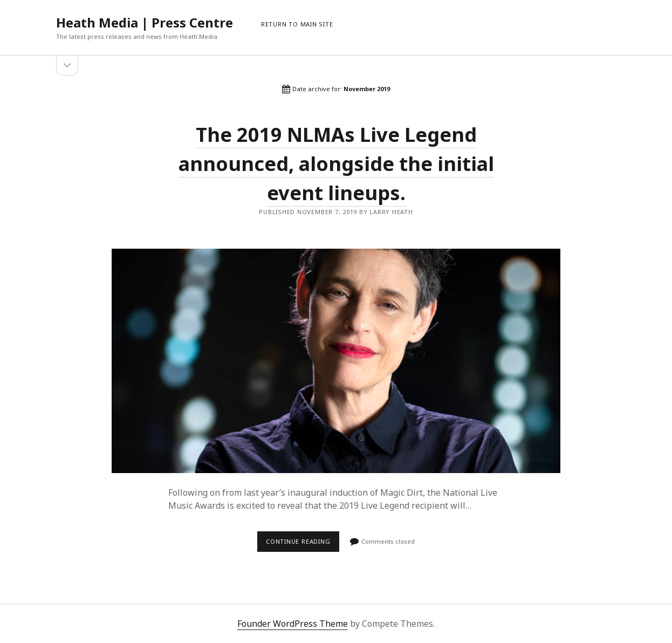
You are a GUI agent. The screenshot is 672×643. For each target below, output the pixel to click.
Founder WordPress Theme (293, 624)
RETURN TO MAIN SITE (297, 24)
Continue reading (303, 544)
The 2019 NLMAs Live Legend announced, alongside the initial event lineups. (336, 164)
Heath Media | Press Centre (145, 22)
